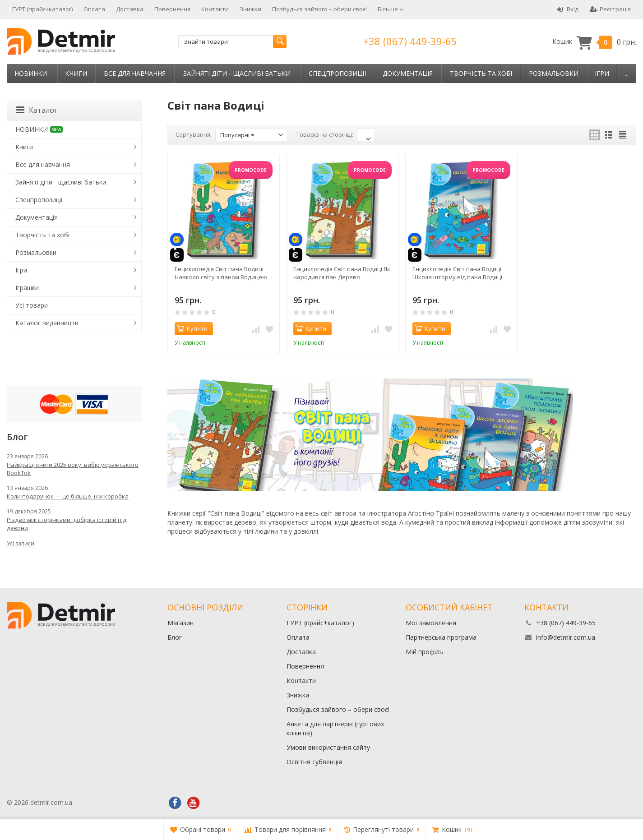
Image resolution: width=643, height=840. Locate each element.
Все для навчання (135, 73)
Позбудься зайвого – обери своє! (319, 9)
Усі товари (32, 305)
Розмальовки (554, 73)
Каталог (37, 110)
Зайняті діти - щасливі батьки (237, 73)
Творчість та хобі (481, 73)
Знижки (250, 9)
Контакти (215, 9)
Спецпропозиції (337, 73)
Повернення (172, 9)
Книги (76, 73)
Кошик (594, 42)
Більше (391, 9)
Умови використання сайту (328, 747)
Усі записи (21, 543)
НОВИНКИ (31, 73)
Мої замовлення (431, 623)
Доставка (130, 9)
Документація (408, 73)
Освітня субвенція (314, 762)
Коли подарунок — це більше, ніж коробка (68, 496)
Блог (175, 637)
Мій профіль (424, 652)
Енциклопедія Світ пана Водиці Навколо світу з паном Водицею (221, 273)
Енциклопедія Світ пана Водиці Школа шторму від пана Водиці (457, 273)
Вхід (568, 9)
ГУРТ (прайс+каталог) (42, 9)
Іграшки (27, 288)
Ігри (602, 73)
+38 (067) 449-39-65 (410, 41)
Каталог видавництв (47, 323)
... (627, 73)
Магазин (180, 623)
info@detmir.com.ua (566, 637)
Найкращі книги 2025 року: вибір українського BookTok (73, 469)
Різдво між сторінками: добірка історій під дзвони (67, 524)
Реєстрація (610, 9)
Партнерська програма (441, 637)
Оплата (94, 9)
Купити (192, 328)
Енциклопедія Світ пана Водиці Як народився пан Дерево (342, 273)
